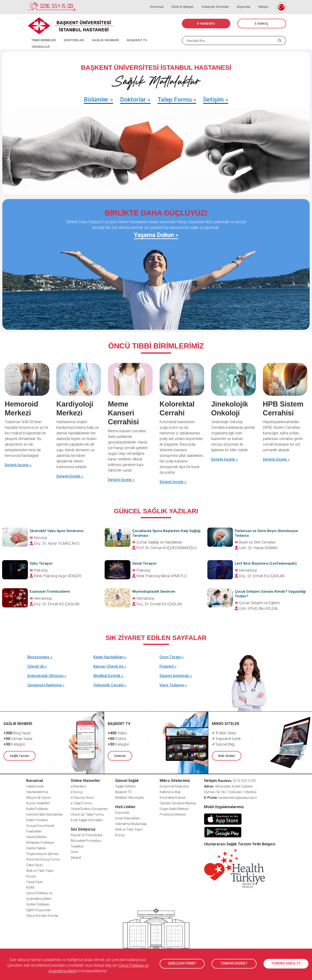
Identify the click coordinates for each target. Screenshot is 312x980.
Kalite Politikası (37, 808)
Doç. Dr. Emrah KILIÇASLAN (262, 576)
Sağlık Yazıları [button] (19, 755)
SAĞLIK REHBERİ (100, 35)
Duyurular (246, 2)
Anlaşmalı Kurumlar (219, 2)
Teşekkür (77, 846)
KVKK (30, 887)
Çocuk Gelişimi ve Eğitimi (257, 602)
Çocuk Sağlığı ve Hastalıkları (157, 542)
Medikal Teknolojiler (130, 797)
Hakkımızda (35, 786)
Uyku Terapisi (41, 563)
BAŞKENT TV (130, 35)
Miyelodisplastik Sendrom (154, 591)
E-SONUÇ (262, 24)
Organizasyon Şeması (42, 853)
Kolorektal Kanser (173, 797)
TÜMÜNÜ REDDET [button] (234, 964)
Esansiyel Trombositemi (50, 591)
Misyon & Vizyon (39, 797)
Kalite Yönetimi (37, 820)
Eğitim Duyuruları (39, 910)
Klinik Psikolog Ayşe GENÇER (58, 576)
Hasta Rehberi (37, 836)
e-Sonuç (77, 791)
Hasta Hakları (36, 848)
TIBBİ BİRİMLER (42, 35)
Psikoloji (39, 570)
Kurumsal (164, 2)
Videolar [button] (120, 755)
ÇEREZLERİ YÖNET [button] (182, 964)
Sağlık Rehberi (125, 786)
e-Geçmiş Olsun (82, 797)
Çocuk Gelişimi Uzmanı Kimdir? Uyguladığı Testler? (261, 593)
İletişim (263, 2)
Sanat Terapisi (145, 563)
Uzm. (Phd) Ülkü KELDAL (259, 608)
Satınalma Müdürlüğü (131, 823)
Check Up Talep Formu (87, 814)
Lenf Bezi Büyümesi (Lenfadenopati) (266, 563)
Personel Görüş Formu (43, 859)
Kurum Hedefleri (38, 803)
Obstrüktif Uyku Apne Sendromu (57, 531)
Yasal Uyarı (35, 881)
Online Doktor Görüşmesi (89, 808)
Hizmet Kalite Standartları (45, 814)
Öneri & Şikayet (188, 2)
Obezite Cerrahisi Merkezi (178, 803)
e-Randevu (78, 786)
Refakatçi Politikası (40, 842)
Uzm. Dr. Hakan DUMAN (258, 548)
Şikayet (76, 857)
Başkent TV (123, 791)
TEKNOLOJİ (155, 35)
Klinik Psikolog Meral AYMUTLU (162, 576)
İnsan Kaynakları (127, 818)
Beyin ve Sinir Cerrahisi (255, 542)
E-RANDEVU (206, 24)
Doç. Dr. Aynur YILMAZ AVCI (57, 543)
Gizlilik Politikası (38, 904)
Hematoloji (246, 570)
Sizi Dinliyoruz (83, 829)
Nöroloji (38, 538)
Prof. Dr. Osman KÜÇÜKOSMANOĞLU (167, 548)
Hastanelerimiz (37, 791)
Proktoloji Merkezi (173, 814)
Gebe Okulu (35, 865)
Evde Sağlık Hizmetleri (87, 820)
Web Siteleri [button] (226, 755)
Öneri (75, 851)
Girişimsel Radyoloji (174, 786)
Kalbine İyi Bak (170, 791)
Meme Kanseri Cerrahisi (124, 413)
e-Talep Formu (81, 803)
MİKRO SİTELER (226, 723)
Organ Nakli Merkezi (174, 808)
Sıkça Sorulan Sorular (42, 915)
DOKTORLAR (70, 35)
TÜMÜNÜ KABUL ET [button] (286, 964)
